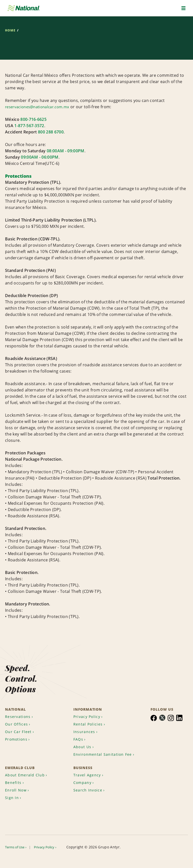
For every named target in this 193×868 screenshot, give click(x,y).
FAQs (79, 728)
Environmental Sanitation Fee (101, 748)
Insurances (85, 720)
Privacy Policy (88, 704)
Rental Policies (89, 712)
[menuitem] (21, 704)
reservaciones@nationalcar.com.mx (40, 107)
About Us (83, 736)
